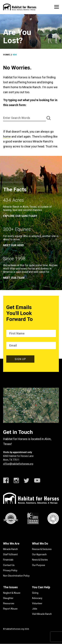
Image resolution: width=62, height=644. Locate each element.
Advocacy (37, 598)
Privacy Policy (10, 570)
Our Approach (39, 554)
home (7, 136)
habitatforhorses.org (15, 629)
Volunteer (37, 603)
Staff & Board (10, 554)
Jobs (35, 609)
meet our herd (13, 245)
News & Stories (40, 560)
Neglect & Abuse (12, 593)
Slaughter (8, 598)
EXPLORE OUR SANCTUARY (20, 216)
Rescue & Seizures (42, 549)
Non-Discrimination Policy (16, 576)
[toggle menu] (57, 7)
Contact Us (9, 565)
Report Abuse (10, 609)
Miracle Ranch (10, 549)
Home (7, 55)
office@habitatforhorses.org (18, 464)
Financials (8, 560)
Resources (9, 603)
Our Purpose (39, 565)
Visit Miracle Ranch (42, 614)
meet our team (14, 278)
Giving (35, 593)
